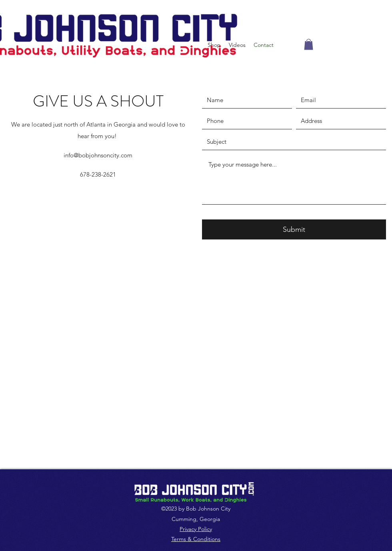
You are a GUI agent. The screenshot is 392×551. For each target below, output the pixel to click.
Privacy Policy (196, 529)
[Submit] (294, 229)
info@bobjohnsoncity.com (98, 155)
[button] (309, 44)
